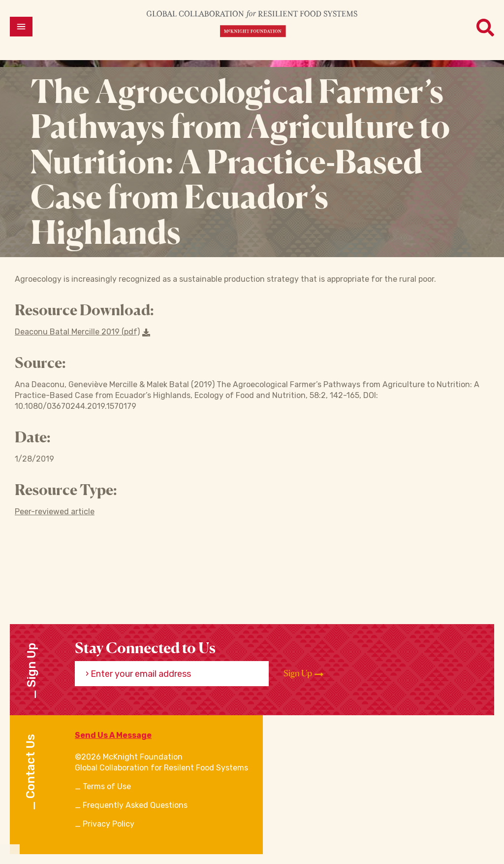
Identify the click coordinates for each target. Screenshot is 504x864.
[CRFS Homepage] (252, 23)
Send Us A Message (113, 735)
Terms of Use (107, 786)
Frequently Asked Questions (135, 805)
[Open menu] (21, 27)
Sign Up (303, 673)
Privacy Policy (109, 824)
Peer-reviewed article (55, 512)
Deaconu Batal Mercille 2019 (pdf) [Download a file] (82, 332)
